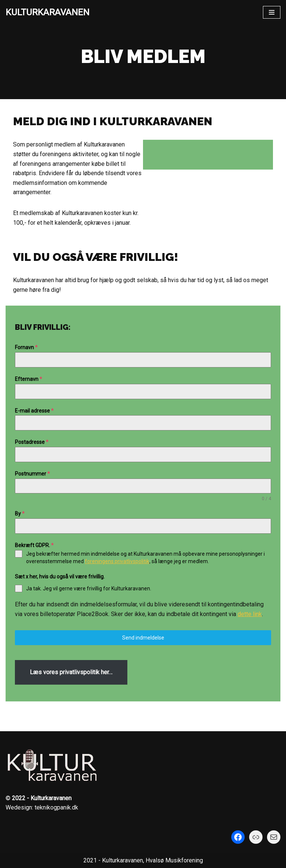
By (20, 514)
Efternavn (28, 379)
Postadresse (32, 442)
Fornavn (26, 347)
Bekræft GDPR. (34, 545)
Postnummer (32, 474)
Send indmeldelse (143, 638)
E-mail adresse (34, 411)
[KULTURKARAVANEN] (47, 12)
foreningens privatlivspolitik (117, 561)
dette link (250, 614)
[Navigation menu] (272, 12)
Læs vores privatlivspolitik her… (71, 672)
